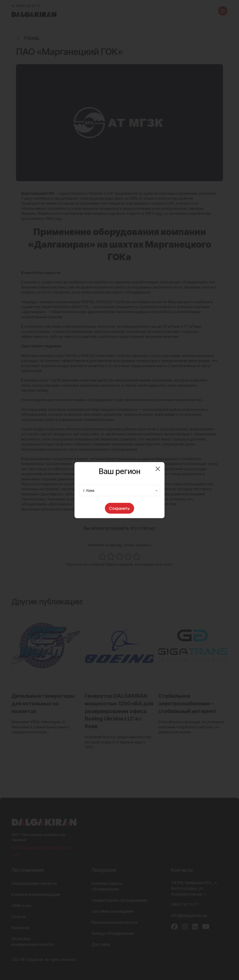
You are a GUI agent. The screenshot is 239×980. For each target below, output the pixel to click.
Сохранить (119, 508)
